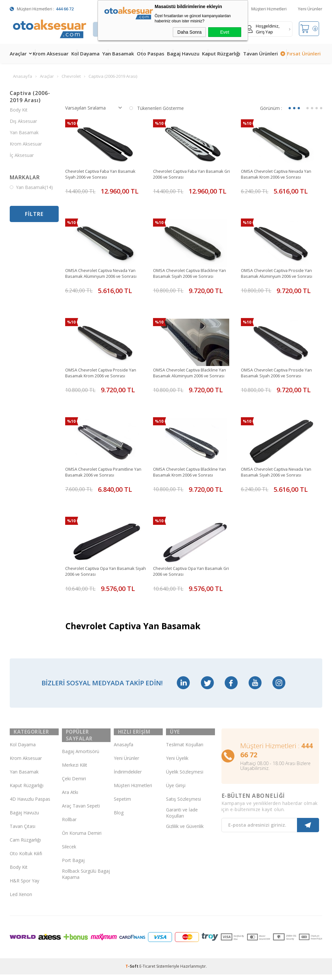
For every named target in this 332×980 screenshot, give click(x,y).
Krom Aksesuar (51, 53)
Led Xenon (21, 900)
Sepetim (122, 805)
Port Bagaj (73, 866)
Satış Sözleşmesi (184, 805)
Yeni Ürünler (310, 9)
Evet (225, 32)
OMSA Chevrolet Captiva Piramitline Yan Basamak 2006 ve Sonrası (103, 474)
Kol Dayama (85, 53)
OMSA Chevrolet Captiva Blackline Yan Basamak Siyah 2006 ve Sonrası (193, 274)
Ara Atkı (70, 798)
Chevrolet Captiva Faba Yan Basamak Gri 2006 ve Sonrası (192, 174)
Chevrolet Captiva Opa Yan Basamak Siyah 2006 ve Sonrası (104, 573)
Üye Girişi (176, 791)
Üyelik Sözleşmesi (185, 778)
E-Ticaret (147, 972)
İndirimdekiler (128, 778)
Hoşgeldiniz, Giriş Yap (263, 29)
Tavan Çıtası (23, 832)
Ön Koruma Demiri (82, 839)
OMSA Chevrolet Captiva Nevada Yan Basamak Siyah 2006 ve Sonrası (280, 474)
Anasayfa (124, 750)
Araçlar (18, 53)
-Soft (132, 972)
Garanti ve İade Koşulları (182, 818)
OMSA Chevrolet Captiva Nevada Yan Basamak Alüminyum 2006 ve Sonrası (105, 274)
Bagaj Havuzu (183, 53)
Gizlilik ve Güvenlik (185, 832)
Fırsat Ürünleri (304, 53)
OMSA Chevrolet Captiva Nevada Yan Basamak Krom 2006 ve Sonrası (280, 174)
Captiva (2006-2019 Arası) (30, 97)
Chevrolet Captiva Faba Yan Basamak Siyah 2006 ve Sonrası (105, 174)
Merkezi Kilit (75, 771)
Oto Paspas (151, 53)
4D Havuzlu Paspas (30, 805)
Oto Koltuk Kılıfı (26, 859)
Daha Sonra (190, 32)
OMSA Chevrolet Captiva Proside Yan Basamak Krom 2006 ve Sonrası (104, 374)
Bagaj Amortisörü (81, 757)
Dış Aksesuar (23, 121)
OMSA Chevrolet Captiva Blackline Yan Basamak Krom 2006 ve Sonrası (193, 474)
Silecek (69, 853)
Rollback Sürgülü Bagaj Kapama (86, 880)
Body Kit (19, 110)
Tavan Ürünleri (261, 53)
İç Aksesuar (22, 155)
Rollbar (69, 826)
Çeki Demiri (74, 785)
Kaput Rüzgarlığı (221, 53)
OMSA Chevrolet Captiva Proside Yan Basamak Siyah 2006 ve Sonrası (280, 374)
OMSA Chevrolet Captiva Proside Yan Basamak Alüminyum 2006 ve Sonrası (280, 274)
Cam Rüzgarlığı (25, 846)
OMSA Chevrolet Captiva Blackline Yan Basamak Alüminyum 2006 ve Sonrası (193, 374)
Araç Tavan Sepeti (81, 812)
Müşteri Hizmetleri (269, 9)
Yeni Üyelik (177, 764)
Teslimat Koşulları (185, 750)
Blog (119, 818)
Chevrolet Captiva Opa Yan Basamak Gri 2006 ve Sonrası (192, 573)
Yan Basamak (118, 53)
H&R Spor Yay (24, 886)
